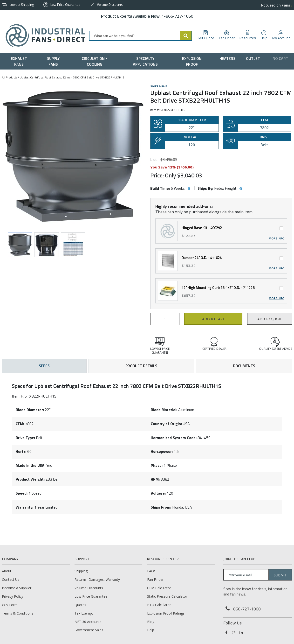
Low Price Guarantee (91, 596)
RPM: (155, 479)
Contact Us (11, 579)
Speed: (22, 493)
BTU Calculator (159, 605)
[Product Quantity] (165, 319)
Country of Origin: (166, 424)
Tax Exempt (84, 613)
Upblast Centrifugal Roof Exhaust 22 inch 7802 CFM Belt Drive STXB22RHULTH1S (72, 77)
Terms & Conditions (18, 613)
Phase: (157, 465)
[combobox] (140, 36)
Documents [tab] (244, 366)
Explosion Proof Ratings (166, 613)
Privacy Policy (13, 596)
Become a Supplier (17, 588)
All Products (10, 77)
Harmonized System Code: (174, 438)
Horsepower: (162, 451)
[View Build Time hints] (189, 189)
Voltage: (158, 493)
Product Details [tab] (141, 366)
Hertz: (21, 451)
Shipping (81, 571)
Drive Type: (25, 438)
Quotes (80, 605)
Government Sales (89, 630)
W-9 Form (10, 605)
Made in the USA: (31, 465)
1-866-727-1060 (177, 16)
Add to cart (213, 319)
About (7, 571)
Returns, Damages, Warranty (97, 579)
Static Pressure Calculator (167, 596)
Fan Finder (155, 579)
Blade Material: (164, 410)
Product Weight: (30, 479)
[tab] (147, 448)
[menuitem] (20, 61)
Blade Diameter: (30, 410)
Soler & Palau (160, 86)
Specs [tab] (44, 366)
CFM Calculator (159, 588)
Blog (151, 622)
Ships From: (161, 507)
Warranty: (24, 507)
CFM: (20, 424)
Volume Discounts (89, 588)
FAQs (151, 571)
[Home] (44, 36)
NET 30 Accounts (88, 622)
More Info (277, 238)
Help (151, 630)
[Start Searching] (186, 36)
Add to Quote (270, 319)
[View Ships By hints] (241, 189)
